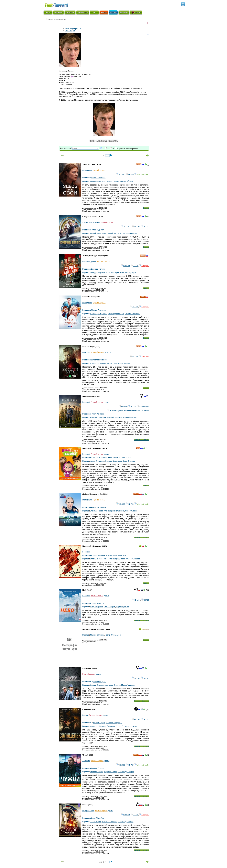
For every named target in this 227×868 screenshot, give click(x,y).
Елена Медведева (67, 83)
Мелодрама (87, 170)
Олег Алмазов (131, 511)
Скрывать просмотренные (128, 149)
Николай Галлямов (115, 417)
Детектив (86, 761)
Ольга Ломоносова (129, 233)
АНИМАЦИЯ (83, 13)
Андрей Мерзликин (98, 233)
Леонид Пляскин (98, 768)
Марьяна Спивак (111, 772)
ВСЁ (48, 13)
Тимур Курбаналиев (113, 635)
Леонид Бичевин (97, 685)
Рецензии (145, 18)
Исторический (88, 811)
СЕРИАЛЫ (70, 13)
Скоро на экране (115, 18)
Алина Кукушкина (97, 461)
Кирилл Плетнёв (96, 772)
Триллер (109, 352)
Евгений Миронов (114, 233)
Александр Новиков (98, 417)
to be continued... (142, 174)
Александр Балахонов (117, 555)
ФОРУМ (113, 13)
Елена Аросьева (96, 511)
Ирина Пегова (113, 181)
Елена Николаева (98, 178)
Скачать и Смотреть (142, 440)
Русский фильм (107, 222)
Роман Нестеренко (99, 507)
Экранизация (143, 406)
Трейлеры (172, 21)
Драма (85, 222)
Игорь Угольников (100, 458)
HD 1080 (121, 174)
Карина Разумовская (98, 181)
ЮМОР (104, 13)
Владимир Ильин (114, 726)
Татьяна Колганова (132, 314)
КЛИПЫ (136, 12)
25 (108, 148)
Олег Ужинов (126, 458)
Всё (92, 141)
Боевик (85, 715)
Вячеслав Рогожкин (99, 360)
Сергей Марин (96, 822)
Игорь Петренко (97, 607)
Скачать (146, 208)
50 (113, 148)
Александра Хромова (98, 314)
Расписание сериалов (163, 18)
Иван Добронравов (97, 272)
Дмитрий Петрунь (98, 269)
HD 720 (130, 174)
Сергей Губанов (122, 607)
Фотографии (70, 31)
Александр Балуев (126, 822)
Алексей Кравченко (130, 726)
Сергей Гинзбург (98, 818)
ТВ (94, 13)
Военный (86, 261)
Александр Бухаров (73, 29)
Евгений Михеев (130, 417)
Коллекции (132, 18)
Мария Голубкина (97, 635)
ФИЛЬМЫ (58, 13)
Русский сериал (99, 170)
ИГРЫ (124, 12)
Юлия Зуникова (129, 461)
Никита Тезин (112, 363)
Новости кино (111, 21)
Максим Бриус (99, 723)
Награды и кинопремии (134, 21)
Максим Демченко (99, 310)
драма (106, 402)
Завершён (144, 266)
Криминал (86, 352)
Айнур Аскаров (98, 414)
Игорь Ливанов (124, 363)
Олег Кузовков (114, 458)
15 (103, 148)
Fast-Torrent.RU (59, 5)
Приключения (94, 222)
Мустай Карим (143, 410)
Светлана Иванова (110, 822)
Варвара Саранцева (114, 461)
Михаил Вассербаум (114, 723)
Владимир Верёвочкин (99, 559)
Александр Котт (98, 230)
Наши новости (156, 21)
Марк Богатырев (113, 272)
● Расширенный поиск (84, 22)
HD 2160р (126, 227)
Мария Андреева (128, 685)
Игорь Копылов (98, 603)
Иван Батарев (110, 607)
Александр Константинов (114, 511)
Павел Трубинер (126, 181)
